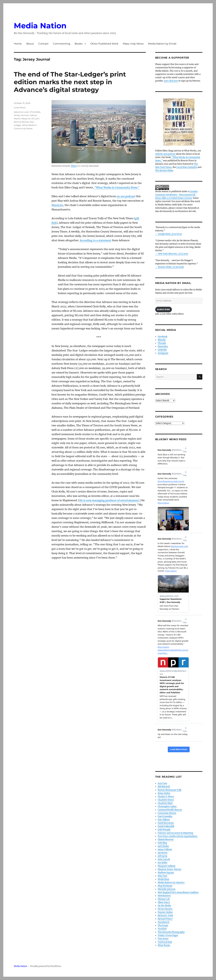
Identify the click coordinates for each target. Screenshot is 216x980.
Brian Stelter (164, 793)
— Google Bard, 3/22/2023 (168, 234)
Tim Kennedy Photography (171, 932)
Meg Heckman (165, 886)
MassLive (57, 205)
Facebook (163, 337)
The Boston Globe (164, 171)
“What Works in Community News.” (117, 187)
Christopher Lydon (167, 806)
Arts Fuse (162, 783)
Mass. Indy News (133, 44)
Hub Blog (162, 843)
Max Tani (162, 876)
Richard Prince (165, 919)
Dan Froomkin (165, 816)
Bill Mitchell (164, 787)
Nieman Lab (164, 899)
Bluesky (162, 340)
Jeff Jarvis (163, 856)
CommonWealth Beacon (170, 810)
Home (18, 44)
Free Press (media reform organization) (178, 836)
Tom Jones (163, 939)
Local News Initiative (187, 167)
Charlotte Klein (165, 803)
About (30, 44)
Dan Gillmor (164, 820)
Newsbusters (164, 896)
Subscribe (164, 309)
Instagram (163, 353)
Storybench (164, 922)
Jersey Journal (21, 115)
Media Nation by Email (162, 44)
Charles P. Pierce (166, 797)
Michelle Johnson (167, 889)
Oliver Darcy (164, 902)
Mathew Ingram (166, 873)
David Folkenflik (166, 826)
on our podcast (126, 196)
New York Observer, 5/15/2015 (173, 254)
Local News (20, 107)
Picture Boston (165, 909)
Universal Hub (165, 942)
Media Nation (40, 26)
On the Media (164, 906)
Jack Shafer (163, 846)
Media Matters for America (171, 883)
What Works (164, 945)
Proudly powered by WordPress (46, 966)
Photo (74, 166)
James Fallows (165, 849)
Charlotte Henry (166, 800)
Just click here (171, 81)
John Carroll (164, 859)
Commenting (62, 44)
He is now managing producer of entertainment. (109, 500)
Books (79, 44)
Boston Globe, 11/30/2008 (171, 267)
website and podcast (165, 154)
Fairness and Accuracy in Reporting (175, 833)
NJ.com (35, 119)
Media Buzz (163, 879)
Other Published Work (104, 44)
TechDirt (162, 929)
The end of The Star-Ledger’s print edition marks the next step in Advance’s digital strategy (70, 82)
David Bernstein (166, 823)
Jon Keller (163, 863)
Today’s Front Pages (168, 935)
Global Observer (166, 840)
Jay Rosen (163, 853)
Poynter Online (165, 912)
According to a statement (96, 240)
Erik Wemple (164, 830)
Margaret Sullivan (167, 866)
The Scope (163, 925)
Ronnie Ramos (21, 122)
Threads (162, 343)
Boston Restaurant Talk (170, 790)
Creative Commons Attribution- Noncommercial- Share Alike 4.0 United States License (176, 195)
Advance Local (21, 112)
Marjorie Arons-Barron (170, 869)
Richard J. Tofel (165, 916)
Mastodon (163, 346)
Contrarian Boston (167, 813)
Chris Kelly (35, 112)
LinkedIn (162, 350)
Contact (43, 44)
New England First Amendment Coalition (178, 892)
